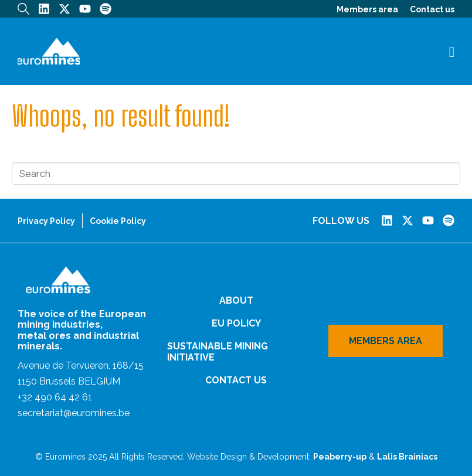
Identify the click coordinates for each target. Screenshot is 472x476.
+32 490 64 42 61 (55, 397)
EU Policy (236, 323)
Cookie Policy (118, 221)
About (236, 300)
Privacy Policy (46, 221)
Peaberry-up (340, 457)
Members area (367, 9)
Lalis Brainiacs (407, 457)
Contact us (432, 9)
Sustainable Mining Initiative (218, 352)
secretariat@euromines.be (74, 413)
